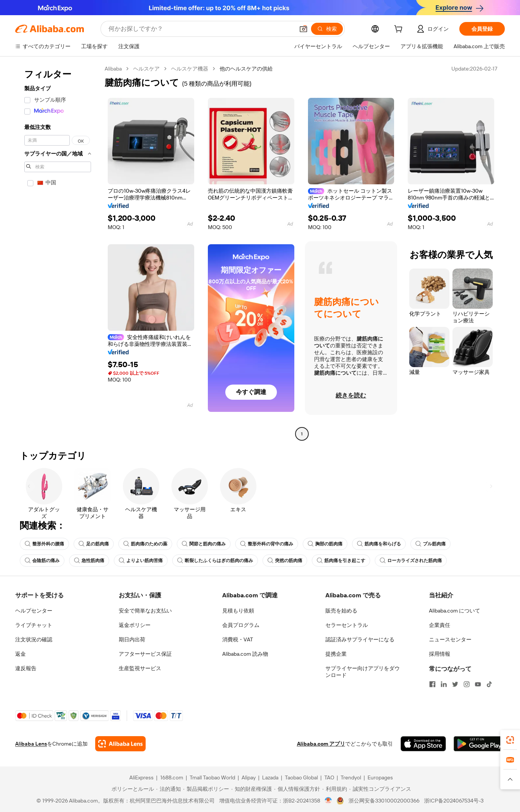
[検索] (327, 29)
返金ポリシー (135, 625)
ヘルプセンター (34, 611)
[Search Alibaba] (201, 29)
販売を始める (341, 611)
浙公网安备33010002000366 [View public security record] (384, 801)
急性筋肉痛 (89, 561)
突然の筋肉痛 (285, 561)
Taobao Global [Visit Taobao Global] (301, 777)
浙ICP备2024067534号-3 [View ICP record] (454, 801)
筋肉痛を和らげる (379, 544)
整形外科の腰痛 (44, 544)
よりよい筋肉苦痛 (141, 561)
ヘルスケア (146, 69)
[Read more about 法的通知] (169, 789)
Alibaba (113, 69)
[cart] (400, 30)
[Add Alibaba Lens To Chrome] (120, 744)
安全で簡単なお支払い (145, 611)
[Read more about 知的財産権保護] (252, 789)
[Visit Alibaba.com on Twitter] (455, 684)
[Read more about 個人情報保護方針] (297, 789)
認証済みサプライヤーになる (360, 639)
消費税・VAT (238, 639)
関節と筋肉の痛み (204, 544)
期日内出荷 (132, 639)
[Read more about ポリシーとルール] (132, 789)
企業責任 (440, 625)
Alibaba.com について (455, 611)
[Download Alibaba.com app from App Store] (423, 744)
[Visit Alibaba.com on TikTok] (489, 684)
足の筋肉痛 (94, 544)
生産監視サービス (140, 668)
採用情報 (440, 654)
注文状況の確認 (34, 639)
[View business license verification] (328, 801)
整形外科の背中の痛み (267, 544)
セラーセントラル (347, 625)
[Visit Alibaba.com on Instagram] (467, 684)
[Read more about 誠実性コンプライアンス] (380, 789)
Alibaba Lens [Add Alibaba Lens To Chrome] (31, 744)
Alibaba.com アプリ (321, 744)
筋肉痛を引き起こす (341, 561)
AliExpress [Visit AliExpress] (141, 777)
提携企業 (336, 654)
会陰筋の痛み (42, 561)
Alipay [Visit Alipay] (249, 777)
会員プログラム (241, 625)
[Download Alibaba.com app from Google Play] (479, 744)
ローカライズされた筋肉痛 (411, 561)
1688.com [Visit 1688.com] (172, 777)
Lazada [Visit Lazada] (270, 777)
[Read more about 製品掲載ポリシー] (206, 789)
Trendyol (351, 777)
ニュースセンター (450, 639)
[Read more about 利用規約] (335, 789)
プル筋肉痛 (430, 544)
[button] (303, 29)
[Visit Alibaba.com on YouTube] (478, 684)
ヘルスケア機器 (190, 69)
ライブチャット (34, 625)
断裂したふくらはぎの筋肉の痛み (215, 561)
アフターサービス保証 (145, 654)
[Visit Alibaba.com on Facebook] (432, 684)
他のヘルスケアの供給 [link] (246, 69)
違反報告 (26, 668)
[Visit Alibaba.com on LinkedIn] (444, 684)
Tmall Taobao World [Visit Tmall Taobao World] (212, 777)
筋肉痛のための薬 (145, 544)
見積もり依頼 (238, 611)
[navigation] (58, 252)
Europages (380, 777)
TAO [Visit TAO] (329, 777)
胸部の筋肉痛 (325, 544)
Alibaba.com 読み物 (245, 654)
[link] (510, 740)
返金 (20, 654)
